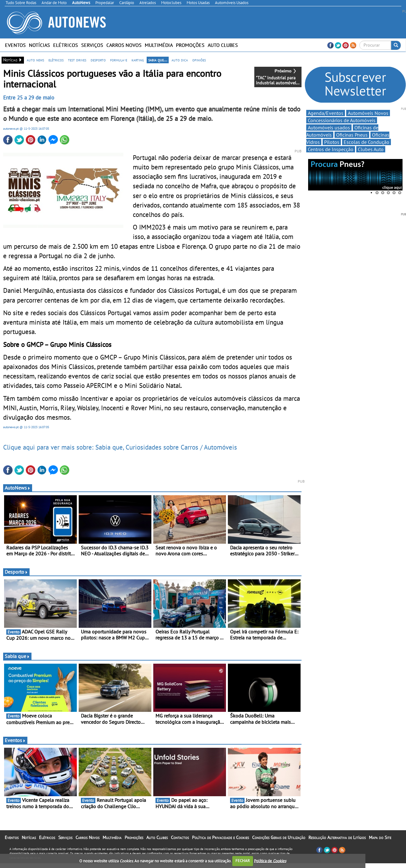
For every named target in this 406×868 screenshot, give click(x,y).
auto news (35, 60)
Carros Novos (124, 45)
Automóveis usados (329, 128)
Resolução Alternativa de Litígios (337, 837)
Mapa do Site (380, 837)
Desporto (16, 572)
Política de (270, 861)
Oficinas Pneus (352, 135)
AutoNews (18, 488)
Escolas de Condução (367, 142)
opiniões (199, 60)
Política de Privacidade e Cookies (220, 837)
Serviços (92, 45)
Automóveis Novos (368, 113)
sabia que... (158, 60)
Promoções (190, 45)
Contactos (180, 837)
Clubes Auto (371, 149)
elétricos (56, 60)
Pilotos (332, 142)
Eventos (15, 45)
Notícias (39, 45)
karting (138, 60)
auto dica (180, 60)
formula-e (119, 60)
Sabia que (17, 656)
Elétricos (66, 45)
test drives (77, 60)
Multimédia (159, 45)
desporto (98, 60)
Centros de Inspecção (331, 149)
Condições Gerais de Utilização (279, 837)
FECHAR (243, 861)
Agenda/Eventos (326, 113)
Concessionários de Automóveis (342, 120)
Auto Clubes (223, 45)
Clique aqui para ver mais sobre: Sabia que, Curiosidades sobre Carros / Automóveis (120, 447)
